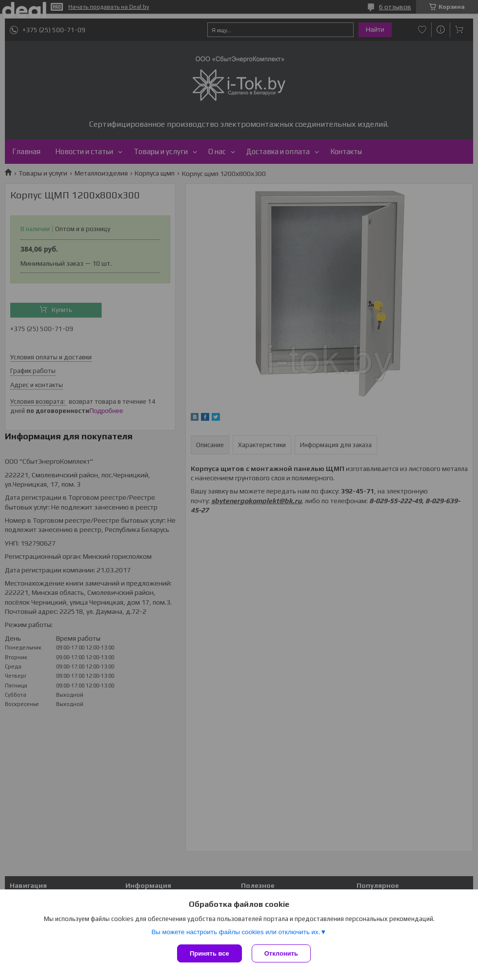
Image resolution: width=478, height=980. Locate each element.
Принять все (209, 953)
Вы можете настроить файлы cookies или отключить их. (236, 932)
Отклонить (281, 953)
